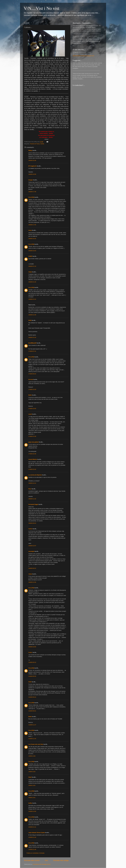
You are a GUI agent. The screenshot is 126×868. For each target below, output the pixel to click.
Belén (30, 395)
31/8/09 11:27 (32, 725)
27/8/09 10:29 (32, 389)
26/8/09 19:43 (32, 251)
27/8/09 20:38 (32, 454)
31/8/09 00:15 (32, 662)
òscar (30, 230)
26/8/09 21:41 (32, 299)
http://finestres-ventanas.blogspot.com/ (83, 56)
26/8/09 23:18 (32, 337)
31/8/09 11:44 (32, 739)
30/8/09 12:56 (32, 582)
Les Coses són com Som (36, 744)
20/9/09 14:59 (32, 811)
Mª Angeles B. (33, 166)
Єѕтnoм (31, 379)
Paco (30, 489)
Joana (30, 574)
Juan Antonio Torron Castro (37, 833)
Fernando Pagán (33, 504)
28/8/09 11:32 (32, 499)
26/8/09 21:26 (32, 282)
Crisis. (30, 652)
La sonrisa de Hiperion (35, 475)
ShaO (30, 777)
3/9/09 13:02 (32, 785)
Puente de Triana (35, 144)
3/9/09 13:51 (32, 798)
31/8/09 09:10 (32, 697)
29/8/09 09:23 (32, 523)
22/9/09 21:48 (32, 849)
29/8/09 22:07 (32, 546)
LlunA (30, 414)
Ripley (31, 150)
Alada (30, 272)
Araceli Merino (33, 459)
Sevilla (42, 144)
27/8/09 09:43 (32, 374)
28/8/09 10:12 (32, 483)
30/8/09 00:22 (32, 568)
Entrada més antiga (61, 860)
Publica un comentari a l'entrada (35, 853)
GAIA (30, 682)
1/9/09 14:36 (32, 756)
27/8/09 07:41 (32, 351)
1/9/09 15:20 (32, 772)
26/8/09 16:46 (32, 160)
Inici (46, 860)
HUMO (30, 256)
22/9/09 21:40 (32, 837)
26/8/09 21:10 (32, 266)
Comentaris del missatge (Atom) (42, 864)
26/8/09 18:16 (32, 239)
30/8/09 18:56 (32, 647)
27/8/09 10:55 (32, 409)
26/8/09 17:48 (32, 192)
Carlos (30, 529)
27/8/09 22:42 (32, 469)
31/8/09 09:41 (32, 711)
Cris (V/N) (31, 197)
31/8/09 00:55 (32, 676)
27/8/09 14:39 (32, 436)
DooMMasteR (32, 343)
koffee (30, 803)
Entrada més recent (32, 860)
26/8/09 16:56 (32, 174)
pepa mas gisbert (34, 442)
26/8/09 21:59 (32, 315)
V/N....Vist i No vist (42, 8)
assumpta (31, 551)
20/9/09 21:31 (32, 827)
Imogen (31, 180)
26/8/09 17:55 (32, 225)
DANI (30, 320)
